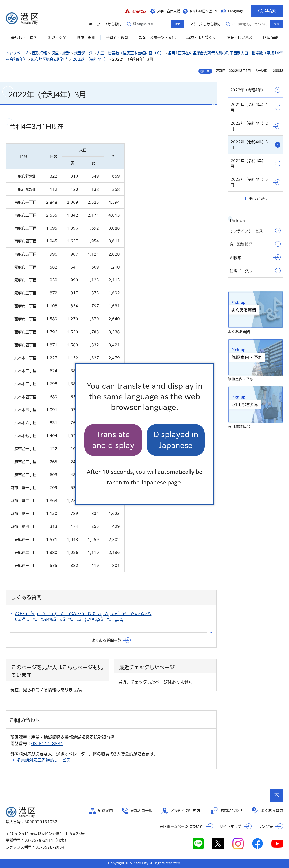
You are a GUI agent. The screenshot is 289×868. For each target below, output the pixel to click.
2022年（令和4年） (90, 59)
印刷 (207, 71)
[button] (136, 11)
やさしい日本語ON (203, 11)
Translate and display (113, 440)
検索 (277, 24)
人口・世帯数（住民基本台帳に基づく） (130, 53)
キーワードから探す (129, 24)
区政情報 (40, 53)
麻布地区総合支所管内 (50, 59)
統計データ (83, 53)
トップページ (17, 53)
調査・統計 (61, 53)
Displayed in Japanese (176, 440)
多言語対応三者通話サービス (44, 760)
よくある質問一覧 (106, 640)
